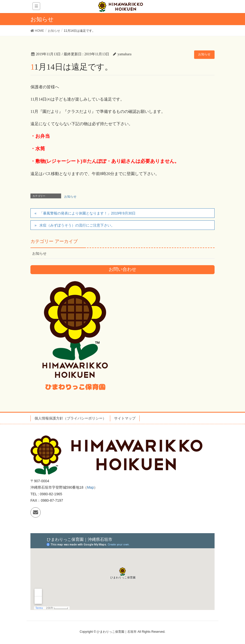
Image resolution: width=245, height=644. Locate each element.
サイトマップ (125, 418)
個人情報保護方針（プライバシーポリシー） (70, 418)
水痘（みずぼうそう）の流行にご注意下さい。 (77, 225)
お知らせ (204, 54)
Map (90, 487)
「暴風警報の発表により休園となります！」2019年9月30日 (88, 213)
